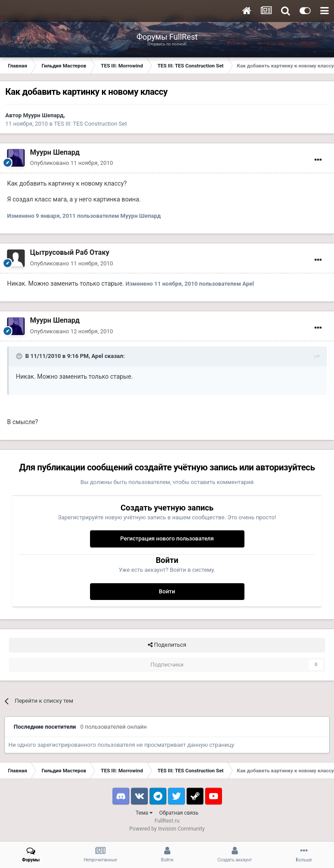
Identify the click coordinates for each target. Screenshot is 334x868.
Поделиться (167, 645)
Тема (144, 813)
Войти (167, 591)
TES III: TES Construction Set (90, 124)
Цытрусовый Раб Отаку (70, 252)
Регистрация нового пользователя (167, 538)
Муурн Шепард (43, 115)
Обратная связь (179, 813)
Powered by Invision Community (167, 829)
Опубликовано (71, 163)
